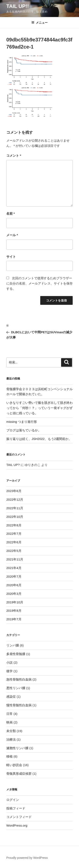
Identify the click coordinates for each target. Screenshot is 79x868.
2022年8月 (14, 525)
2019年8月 (14, 611)
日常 (9, 714)
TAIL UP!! (18, 6)
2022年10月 (15, 517)
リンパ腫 (13, 645)
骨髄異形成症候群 (19, 774)
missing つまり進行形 (22, 422)
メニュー (39, 23)
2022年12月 (15, 499)
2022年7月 (14, 534)
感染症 (11, 697)
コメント (14, 156)
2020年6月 (14, 585)
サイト (11, 257)
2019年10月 (15, 602)
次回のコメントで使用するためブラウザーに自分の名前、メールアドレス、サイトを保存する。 (39, 283)
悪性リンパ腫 (16, 688)
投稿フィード (16, 808)
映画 (9, 722)
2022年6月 (14, 542)
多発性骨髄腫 (16, 654)
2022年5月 (14, 551)
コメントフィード (19, 817)
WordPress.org (17, 825)
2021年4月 (14, 568)
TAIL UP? (13, 465)
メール (12, 235)
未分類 (11, 731)
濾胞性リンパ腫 (17, 748)
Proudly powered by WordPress (27, 858)
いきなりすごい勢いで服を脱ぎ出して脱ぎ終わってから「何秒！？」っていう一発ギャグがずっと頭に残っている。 (39, 408)
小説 (9, 662)
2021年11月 (15, 559)
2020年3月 (14, 594)
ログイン (13, 800)
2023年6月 (14, 491)
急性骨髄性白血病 (19, 679)
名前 (11, 213)
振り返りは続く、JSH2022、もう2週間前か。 (39, 439)
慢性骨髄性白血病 (19, 705)
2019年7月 (14, 619)
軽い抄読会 (14, 765)
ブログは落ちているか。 (24, 430)
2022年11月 (15, 508)
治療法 (11, 739)
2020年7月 (14, 576)
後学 (9, 671)
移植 (9, 756)
